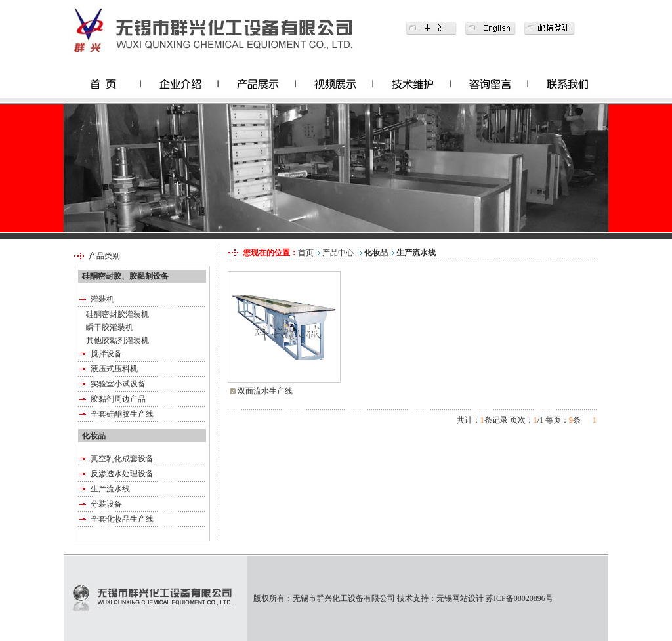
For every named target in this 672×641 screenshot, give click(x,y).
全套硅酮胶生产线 (122, 414)
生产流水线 (110, 489)
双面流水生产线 (265, 391)
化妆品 (376, 253)
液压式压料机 (114, 369)
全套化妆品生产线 (122, 519)
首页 (306, 253)
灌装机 (102, 299)
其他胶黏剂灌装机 (117, 341)
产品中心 (338, 253)
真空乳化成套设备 (122, 459)
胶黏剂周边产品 (118, 399)
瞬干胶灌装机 (110, 327)
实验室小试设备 (118, 384)
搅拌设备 (106, 354)
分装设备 (106, 504)
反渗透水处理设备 (122, 474)
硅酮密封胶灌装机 (117, 314)
